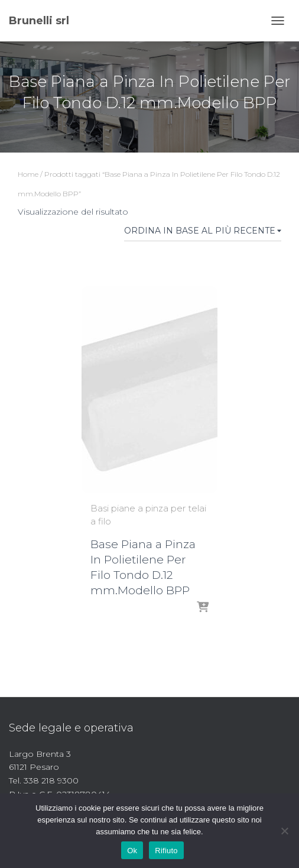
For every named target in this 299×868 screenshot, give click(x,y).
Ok (132, 851)
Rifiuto (166, 851)
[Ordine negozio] (203, 233)
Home (28, 174)
